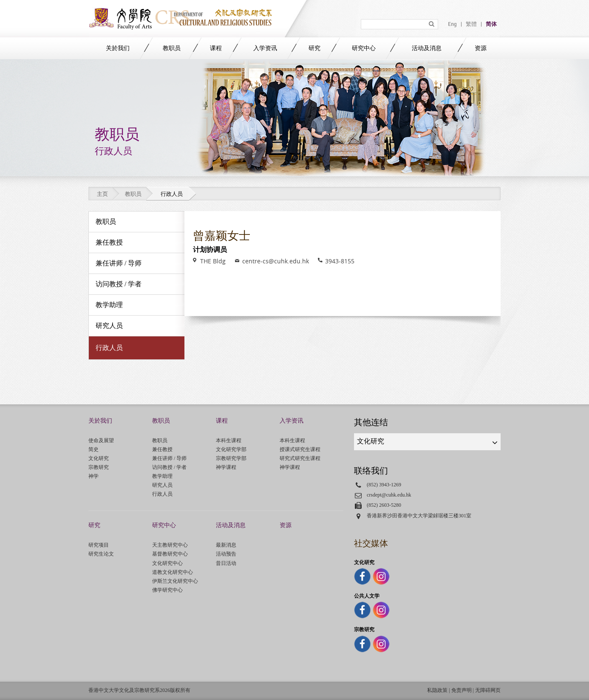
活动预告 (226, 554)
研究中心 (364, 48)
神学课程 (226, 467)
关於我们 (118, 48)
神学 (93, 476)
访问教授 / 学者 (169, 467)
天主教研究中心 (170, 545)
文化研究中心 (167, 563)
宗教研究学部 (231, 458)
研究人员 (162, 485)
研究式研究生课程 (300, 458)
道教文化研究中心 (173, 572)
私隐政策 (437, 690)
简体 (491, 24)
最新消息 (226, 545)
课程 (216, 48)
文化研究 (99, 458)
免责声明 (462, 690)
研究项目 (99, 545)
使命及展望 (101, 440)
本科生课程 (229, 440)
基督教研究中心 (170, 554)
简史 (93, 449)
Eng (452, 24)
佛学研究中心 (167, 590)
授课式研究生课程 (300, 449)
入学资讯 (265, 48)
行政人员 (162, 494)
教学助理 (162, 476)
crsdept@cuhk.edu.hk (389, 495)
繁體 (471, 24)
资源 (481, 48)
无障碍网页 (488, 690)
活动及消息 (427, 48)
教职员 (172, 48)
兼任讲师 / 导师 (169, 458)
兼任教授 (162, 449)
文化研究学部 (231, 449)
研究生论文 (101, 554)
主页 (102, 194)
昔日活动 (226, 563)
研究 (314, 48)
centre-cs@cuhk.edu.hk (276, 261)
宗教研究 (99, 467)
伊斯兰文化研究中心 (175, 581)
